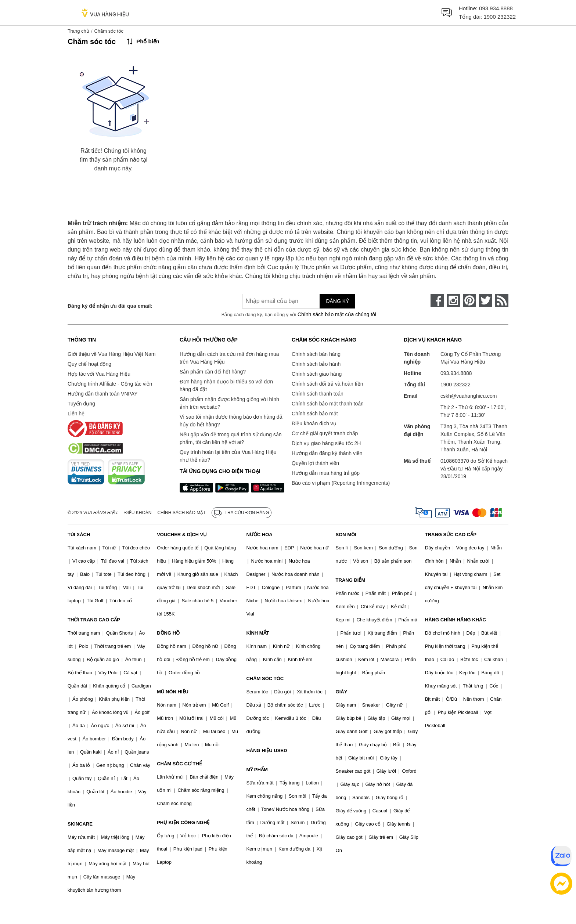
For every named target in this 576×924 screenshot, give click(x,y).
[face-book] (437, 300)
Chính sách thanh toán (318, 394)
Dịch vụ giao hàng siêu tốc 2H (326, 443)
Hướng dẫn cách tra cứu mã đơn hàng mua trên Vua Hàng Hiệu (229, 358)
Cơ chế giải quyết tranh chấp (325, 433)
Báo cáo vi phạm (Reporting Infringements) (341, 483)
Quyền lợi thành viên (315, 463)
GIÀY (342, 692)
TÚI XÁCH (79, 535)
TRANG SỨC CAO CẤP (451, 535)
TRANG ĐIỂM (351, 580)
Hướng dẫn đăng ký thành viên (327, 453)
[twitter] (486, 300)
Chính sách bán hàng (316, 354)
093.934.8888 (496, 8)
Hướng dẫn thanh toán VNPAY (102, 394)
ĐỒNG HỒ (168, 633)
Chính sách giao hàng (317, 374)
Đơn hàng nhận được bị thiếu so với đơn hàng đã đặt (226, 385)
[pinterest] (469, 300)
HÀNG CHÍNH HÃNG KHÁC (456, 620)
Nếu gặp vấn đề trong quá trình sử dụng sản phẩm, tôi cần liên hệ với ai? (231, 438)
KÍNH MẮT (258, 633)
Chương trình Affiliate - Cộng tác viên (110, 384)
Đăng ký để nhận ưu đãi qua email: (110, 306)
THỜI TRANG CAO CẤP (94, 620)
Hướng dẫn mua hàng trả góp (326, 473)
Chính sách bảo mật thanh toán (328, 404)
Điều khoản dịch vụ (314, 423)
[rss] (502, 300)
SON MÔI (346, 535)
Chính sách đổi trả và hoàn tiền (327, 384)
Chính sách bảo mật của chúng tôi (337, 314)
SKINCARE (80, 824)
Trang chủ (78, 31)
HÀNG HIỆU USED (267, 750)
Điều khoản (138, 513)
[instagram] (453, 300)
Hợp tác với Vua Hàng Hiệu (99, 374)
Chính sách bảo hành (316, 364)
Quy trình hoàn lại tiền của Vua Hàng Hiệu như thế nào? (228, 456)
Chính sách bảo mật (315, 414)
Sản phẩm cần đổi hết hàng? (213, 372)
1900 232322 (500, 17)
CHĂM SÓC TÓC (265, 678)
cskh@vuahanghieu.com (469, 396)
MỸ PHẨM (257, 770)
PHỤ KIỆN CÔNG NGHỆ (183, 822)
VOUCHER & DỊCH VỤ (182, 535)
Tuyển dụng (81, 404)
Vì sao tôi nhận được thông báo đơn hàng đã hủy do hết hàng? (231, 421)
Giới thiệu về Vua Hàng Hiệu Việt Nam (111, 354)
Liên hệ (76, 414)
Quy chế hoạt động (89, 364)
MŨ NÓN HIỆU (173, 692)
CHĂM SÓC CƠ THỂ (179, 764)
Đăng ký (337, 301)
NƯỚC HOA (259, 535)
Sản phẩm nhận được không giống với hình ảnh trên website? (229, 403)
